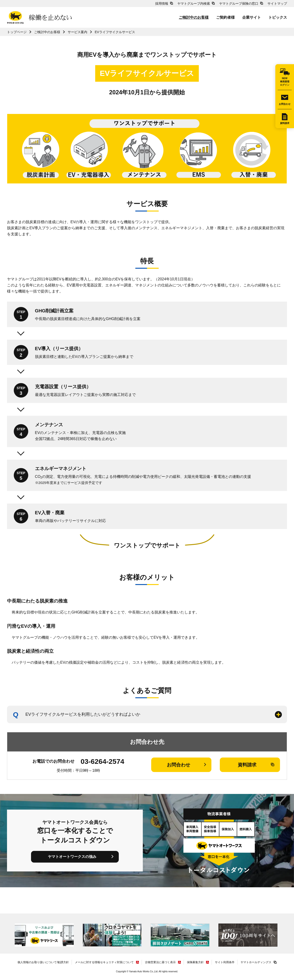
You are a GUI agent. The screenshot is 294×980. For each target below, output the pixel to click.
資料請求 (285, 123)
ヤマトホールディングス (256, 962)
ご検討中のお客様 (194, 17)
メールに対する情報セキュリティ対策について (104, 962)
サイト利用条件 (225, 962)
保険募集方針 (195, 962)
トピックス (278, 17)
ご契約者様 (225, 17)
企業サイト (252, 17)
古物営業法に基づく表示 (160, 962)
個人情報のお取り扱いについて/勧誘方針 (43, 962)
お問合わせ (285, 104)
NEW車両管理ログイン (285, 82)
